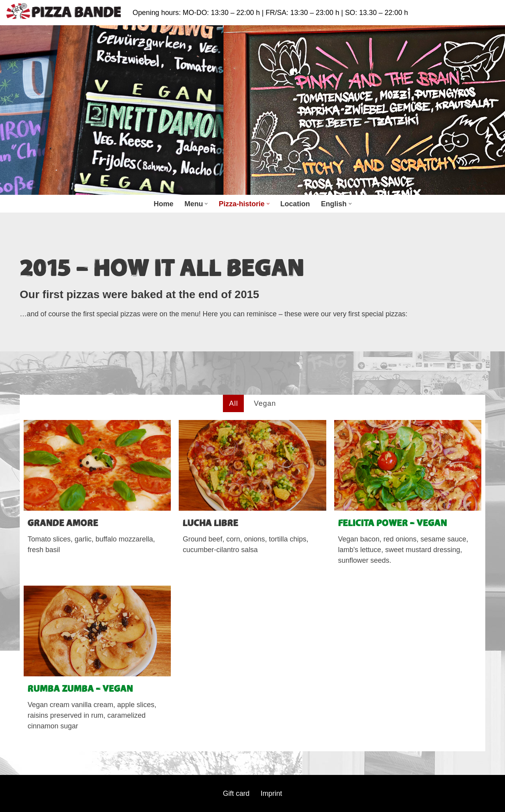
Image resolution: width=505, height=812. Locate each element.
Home (163, 204)
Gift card (236, 794)
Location (295, 204)
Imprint (272, 794)
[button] (206, 204)
